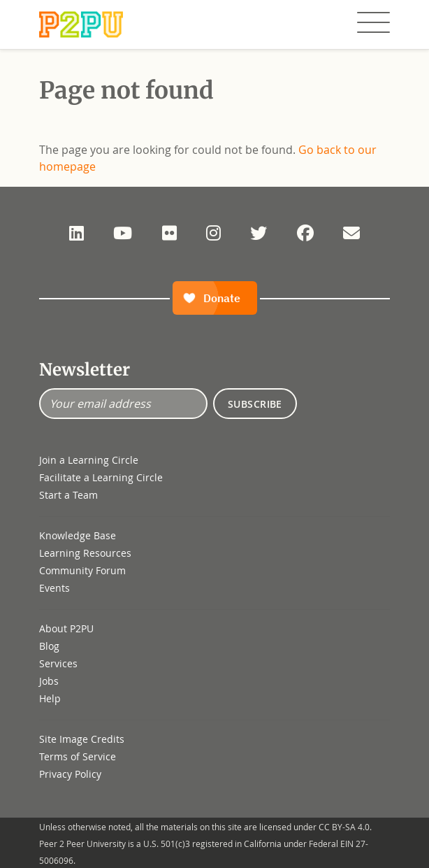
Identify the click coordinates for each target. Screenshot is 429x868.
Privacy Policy (70, 774)
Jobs (49, 681)
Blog (49, 646)
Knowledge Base (78, 535)
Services (58, 663)
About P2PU (66, 628)
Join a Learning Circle (89, 460)
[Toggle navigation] (373, 23)
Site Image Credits (82, 739)
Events (54, 588)
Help (50, 698)
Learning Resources (85, 553)
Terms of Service (78, 756)
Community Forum (82, 570)
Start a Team (68, 495)
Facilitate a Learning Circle (101, 477)
